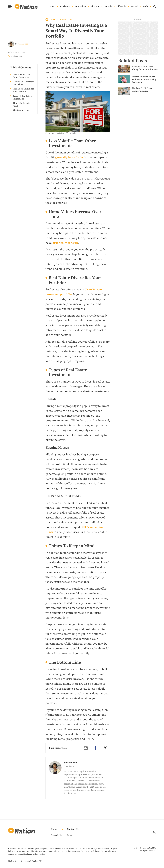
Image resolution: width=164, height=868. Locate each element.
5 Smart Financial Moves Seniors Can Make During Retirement (144, 79)
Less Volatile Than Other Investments (22, 76)
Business (65, 7)
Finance (95, 7)
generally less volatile (69, 157)
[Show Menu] (10, 7)
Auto (53, 7)
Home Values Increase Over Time (24, 83)
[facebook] (95, 748)
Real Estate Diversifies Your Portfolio (23, 90)
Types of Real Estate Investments (22, 97)
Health (108, 7)
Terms (69, 835)
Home (47, 20)
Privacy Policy (57, 835)
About (54, 829)
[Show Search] (155, 7)
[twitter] (105, 748)
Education (80, 7)
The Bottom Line (21, 110)
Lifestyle (121, 7)
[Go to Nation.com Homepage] (23, 7)
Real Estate (67, 20)
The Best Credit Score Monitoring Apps (142, 90)
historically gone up (65, 243)
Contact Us (73, 829)
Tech (145, 7)
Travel (134, 7)
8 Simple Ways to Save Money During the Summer (145, 68)
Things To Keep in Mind (22, 105)
